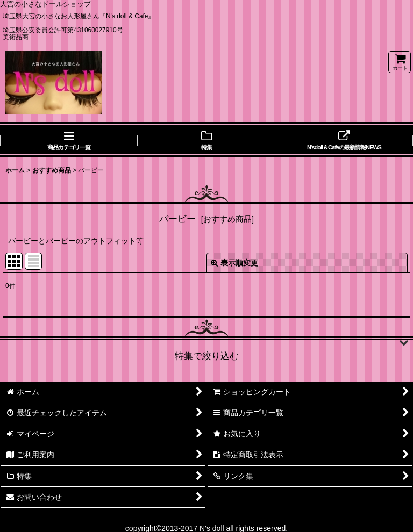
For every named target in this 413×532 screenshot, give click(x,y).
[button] (206, 343)
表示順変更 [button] (234, 263)
